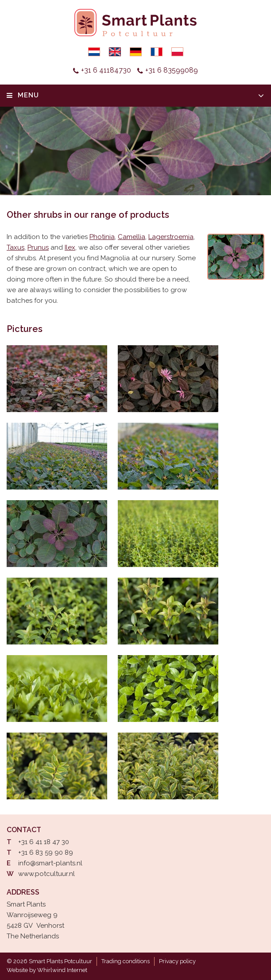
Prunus (38, 247)
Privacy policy (177, 961)
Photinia (102, 237)
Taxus (15, 247)
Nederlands (94, 52)
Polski (177, 52)
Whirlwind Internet (62, 970)
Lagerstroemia (171, 237)
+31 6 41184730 (106, 70)
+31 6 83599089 (172, 70)
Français (157, 52)
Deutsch (136, 52)
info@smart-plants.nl (50, 863)
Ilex (70, 247)
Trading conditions (126, 961)
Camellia (132, 237)
